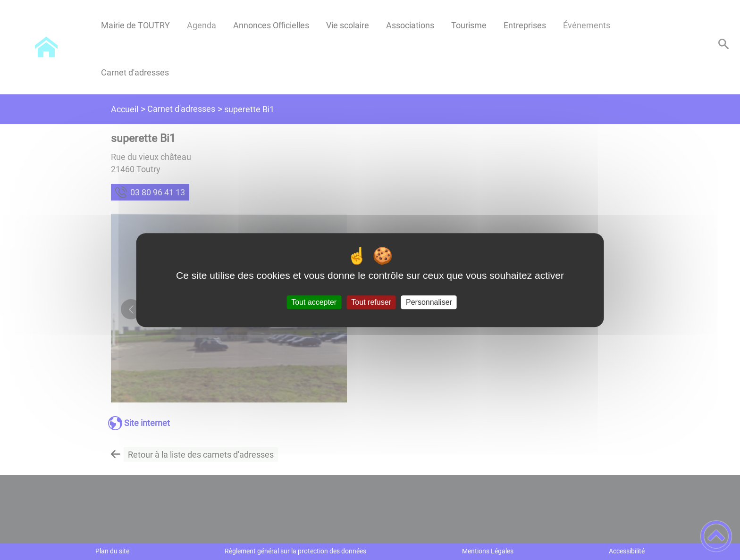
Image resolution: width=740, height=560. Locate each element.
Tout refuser (371, 302)
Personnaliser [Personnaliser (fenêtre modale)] (429, 302)
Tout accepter (314, 302)
